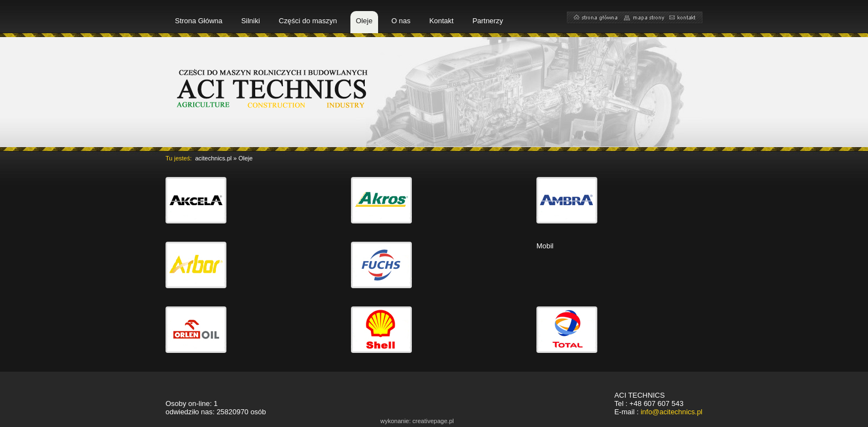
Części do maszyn (308, 21)
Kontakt (441, 21)
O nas (401, 21)
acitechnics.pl (213, 158)
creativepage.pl (433, 421)
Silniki (251, 21)
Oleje (364, 21)
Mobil (545, 246)
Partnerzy (487, 21)
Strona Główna (199, 21)
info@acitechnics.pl (671, 412)
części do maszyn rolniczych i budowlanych (273, 88)
